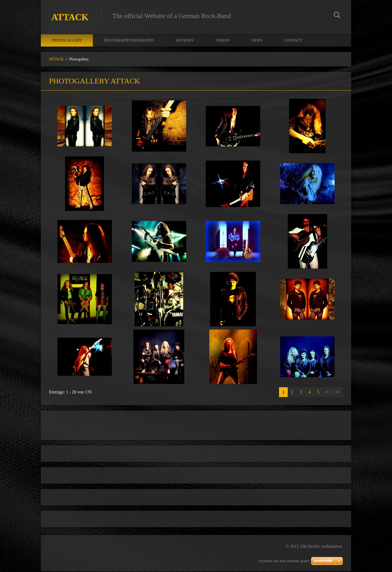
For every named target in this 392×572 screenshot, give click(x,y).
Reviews (185, 41)
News (257, 41)
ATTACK (56, 60)
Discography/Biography (129, 41)
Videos (222, 41)
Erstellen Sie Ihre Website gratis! (284, 561)
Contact (293, 41)
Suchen (337, 16)
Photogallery (67, 41)
